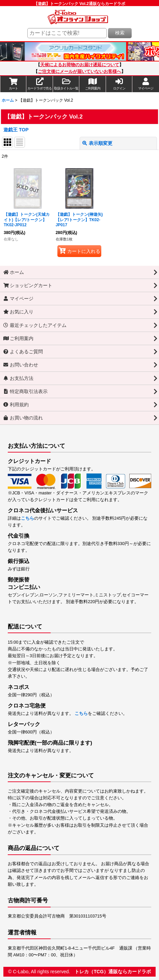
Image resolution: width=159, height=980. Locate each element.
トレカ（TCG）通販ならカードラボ (113, 972)
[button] (66, 84)
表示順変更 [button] (97, 143)
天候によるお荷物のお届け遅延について (80, 65)
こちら (28, 518)
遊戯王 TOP (16, 130)
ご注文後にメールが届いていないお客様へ (79, 72)
